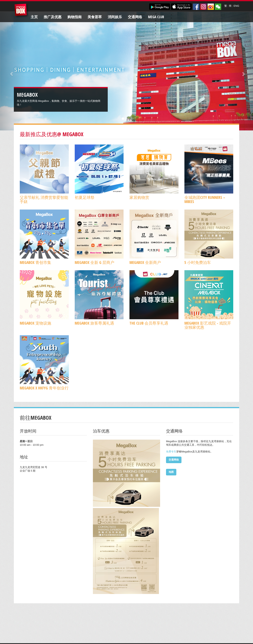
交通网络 (135, 17)
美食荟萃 (95, 17)
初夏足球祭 (85, 197)
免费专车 (171, 452)
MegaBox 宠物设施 (35, 323)
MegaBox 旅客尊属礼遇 (94, 323)
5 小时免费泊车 (198, 262)
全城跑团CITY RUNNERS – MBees (205, 199)
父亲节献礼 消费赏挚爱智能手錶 (44, 199)
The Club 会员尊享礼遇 (149, 323)
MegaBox (22, 11)
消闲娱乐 (115, 17)
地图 (171, 472)
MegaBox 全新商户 (145, 262)
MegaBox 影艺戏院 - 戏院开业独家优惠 (208, 325)
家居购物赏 (139, 197)
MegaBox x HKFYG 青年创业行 (44, 388)
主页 (34, 17)
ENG (236, 6)
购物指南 (75, 17)
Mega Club (156, 17)
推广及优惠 (53, 17)
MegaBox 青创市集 (35, 262)
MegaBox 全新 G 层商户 (94, 262)
